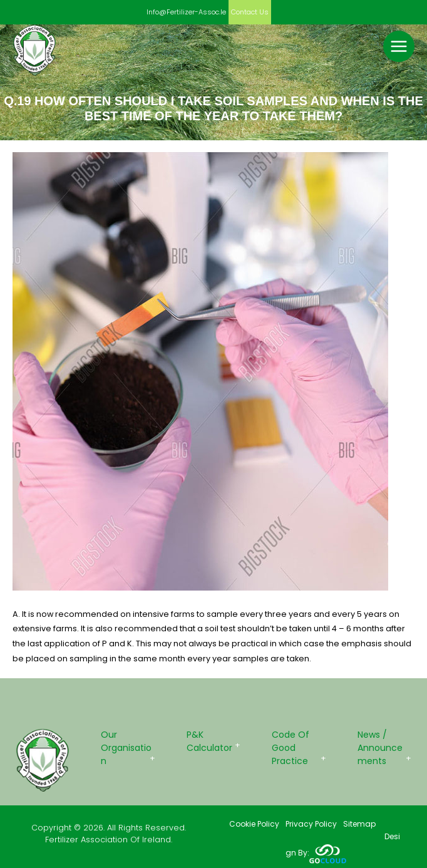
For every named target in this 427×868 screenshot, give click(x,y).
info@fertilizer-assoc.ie (186, 12)
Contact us (250, 12)
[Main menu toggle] (399, 46)
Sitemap (359, 824)
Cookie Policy (254, 824)
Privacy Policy (311, 824)
